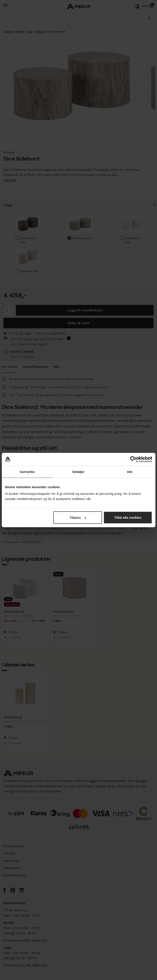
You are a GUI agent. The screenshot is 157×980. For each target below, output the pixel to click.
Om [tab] (130, 472)
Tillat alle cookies (128, 518)
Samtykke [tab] (27, 472)
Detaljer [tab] (79, 472)
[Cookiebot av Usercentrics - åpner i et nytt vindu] (133, 459)
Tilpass (78, 518)
